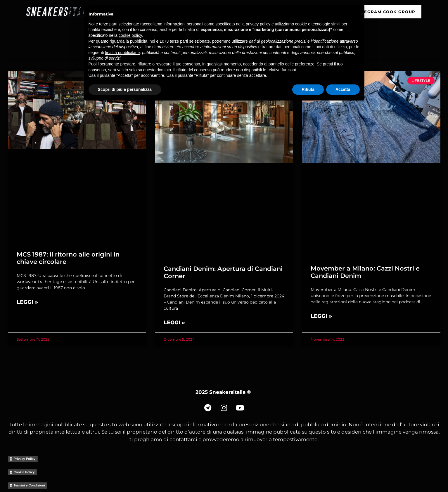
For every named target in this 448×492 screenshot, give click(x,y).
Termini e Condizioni (29, 485)
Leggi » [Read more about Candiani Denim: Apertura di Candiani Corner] (174, 323)
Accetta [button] (343, 89)
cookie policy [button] (130, 35)
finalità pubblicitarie (122, 53)
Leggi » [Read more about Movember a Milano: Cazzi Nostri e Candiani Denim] (321, 316)
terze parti (179, 41)
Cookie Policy (24, 472)
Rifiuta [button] (308, 89)
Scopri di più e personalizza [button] (125, 89)
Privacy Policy (25, 459)
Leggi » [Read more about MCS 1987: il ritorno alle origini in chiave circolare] (27, 302)
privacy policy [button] (258, 24)
